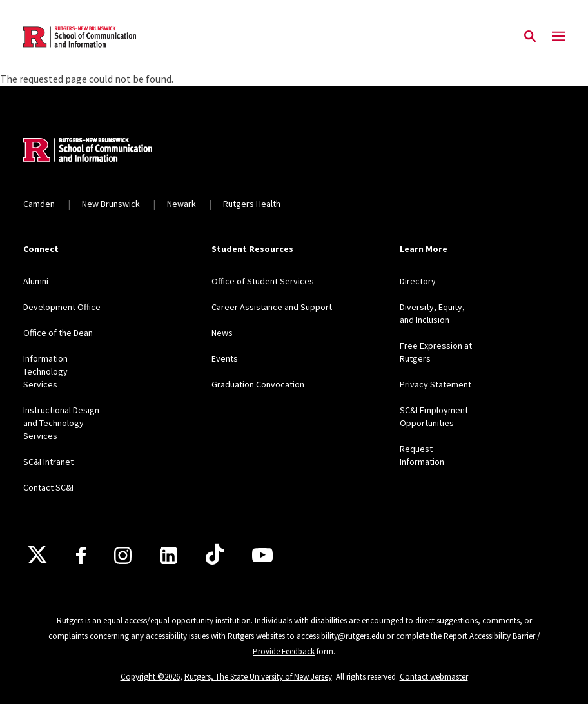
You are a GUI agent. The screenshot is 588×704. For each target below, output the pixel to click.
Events (225, 358)
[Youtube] (262, 555)
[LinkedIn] (169, 555)
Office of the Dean (58, 333)
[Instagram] (123, 555)
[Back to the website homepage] (80, 37)
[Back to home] (108, 152)
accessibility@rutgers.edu (340, 636)
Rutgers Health (252, 204)
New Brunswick (111, 204)
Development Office (62, 307)
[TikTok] (215, 555)
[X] (37, 555)
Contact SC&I (48, 487)
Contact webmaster (434, 677)
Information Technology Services (45, 371)
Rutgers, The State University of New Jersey (258, 677)
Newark (181, 204)
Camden (39, 204)
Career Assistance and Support (272, 307)
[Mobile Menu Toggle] (558, 37)
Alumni (36, 281)
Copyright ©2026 (150, 677)
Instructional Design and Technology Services (61, 423)
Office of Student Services (263, 281)
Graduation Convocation (258, 384)
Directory (418, 281)
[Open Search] (530, 37)
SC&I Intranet (48, 462)
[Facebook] (81, 555)
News (222, 333)
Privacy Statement (436, 384)
